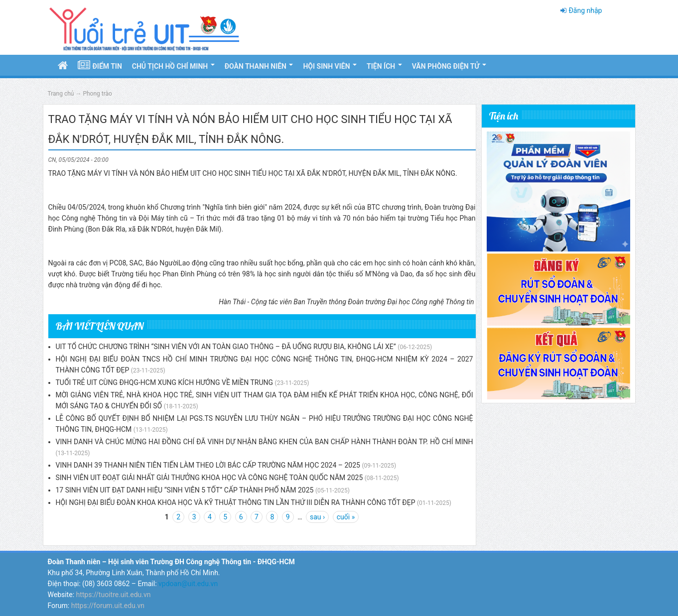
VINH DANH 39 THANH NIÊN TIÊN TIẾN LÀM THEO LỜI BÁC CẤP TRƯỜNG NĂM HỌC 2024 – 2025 (208, 465)
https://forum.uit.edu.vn (108, 606)
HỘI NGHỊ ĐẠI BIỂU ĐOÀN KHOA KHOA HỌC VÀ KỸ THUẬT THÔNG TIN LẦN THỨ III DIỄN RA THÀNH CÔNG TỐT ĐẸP (236, 502)
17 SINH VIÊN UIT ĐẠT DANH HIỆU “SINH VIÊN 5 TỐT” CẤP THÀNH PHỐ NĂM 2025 (185, 490)
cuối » (346, 517)
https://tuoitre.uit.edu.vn (114, 595)
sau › (317, 517)
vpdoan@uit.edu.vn (188, 584)
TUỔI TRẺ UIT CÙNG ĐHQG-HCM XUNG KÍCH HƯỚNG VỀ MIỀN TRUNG (165, 382)
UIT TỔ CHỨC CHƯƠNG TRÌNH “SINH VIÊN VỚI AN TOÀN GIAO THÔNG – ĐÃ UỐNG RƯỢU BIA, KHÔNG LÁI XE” (226, 347)
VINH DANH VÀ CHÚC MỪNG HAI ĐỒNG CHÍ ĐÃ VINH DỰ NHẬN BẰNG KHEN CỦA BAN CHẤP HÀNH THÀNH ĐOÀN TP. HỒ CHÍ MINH (265, 442)
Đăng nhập (585, 10)
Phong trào (97, 94)
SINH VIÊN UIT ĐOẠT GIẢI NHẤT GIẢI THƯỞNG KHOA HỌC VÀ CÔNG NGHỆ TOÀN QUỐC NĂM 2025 (209, 478)
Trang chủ (61, 94)
